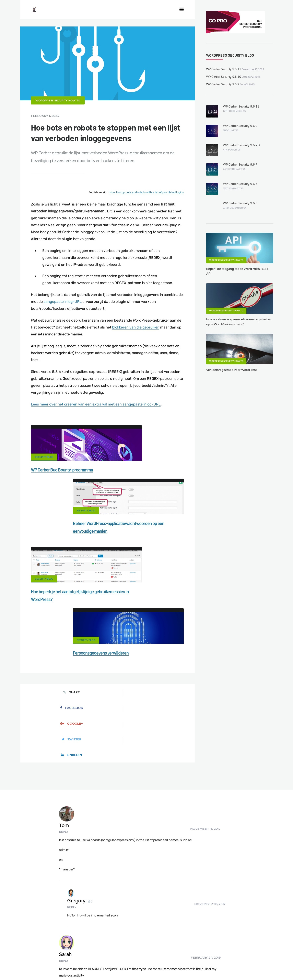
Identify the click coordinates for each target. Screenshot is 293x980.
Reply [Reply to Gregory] (88, 732)
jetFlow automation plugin (154, 967)
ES (183, 967)
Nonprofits (21, 955)
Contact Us (56, 948)
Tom (90, 660)
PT (204, 967)
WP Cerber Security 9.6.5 (240, 203)
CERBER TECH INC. (27, 948)
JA (209, 967)
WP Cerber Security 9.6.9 (223, 84)
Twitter (142, 605)
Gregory (96, 726)
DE (178, 967)
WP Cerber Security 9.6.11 (224, 69)
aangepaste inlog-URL (63, 314)
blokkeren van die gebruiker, (136, 340)
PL (197, 967)
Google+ (107, 605)
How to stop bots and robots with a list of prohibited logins (147, 205)
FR (187, 967)
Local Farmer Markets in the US (98, 962)
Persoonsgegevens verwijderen (141, 558)
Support (260, 948)
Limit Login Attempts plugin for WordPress (90, 967)
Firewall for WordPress (167, 948)
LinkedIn (177, 605)
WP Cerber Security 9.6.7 (240, 165)
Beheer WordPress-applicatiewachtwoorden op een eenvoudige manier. (141, 490)
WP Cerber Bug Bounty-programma (62, 482)
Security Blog (44, 469)
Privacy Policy (237, 948)
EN (173, 967)
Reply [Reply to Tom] (90, 666)
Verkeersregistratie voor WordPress (232, 370)
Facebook (72, 605)
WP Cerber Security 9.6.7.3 (241, 145)
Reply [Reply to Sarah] (90, 770)
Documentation (82, 948)
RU (192, 967)
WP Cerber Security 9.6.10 (224, 77)
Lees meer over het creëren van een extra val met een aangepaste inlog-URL (96, 417)
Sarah (92, 763)
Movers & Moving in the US (53, 962)
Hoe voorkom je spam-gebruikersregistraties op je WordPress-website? (238, 322)
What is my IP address (205, 948)
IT (200, 967)
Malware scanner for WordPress (122, 948)
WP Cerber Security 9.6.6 (240, 184)
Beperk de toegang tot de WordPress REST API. (237, 271)
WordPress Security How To (58, 113)
